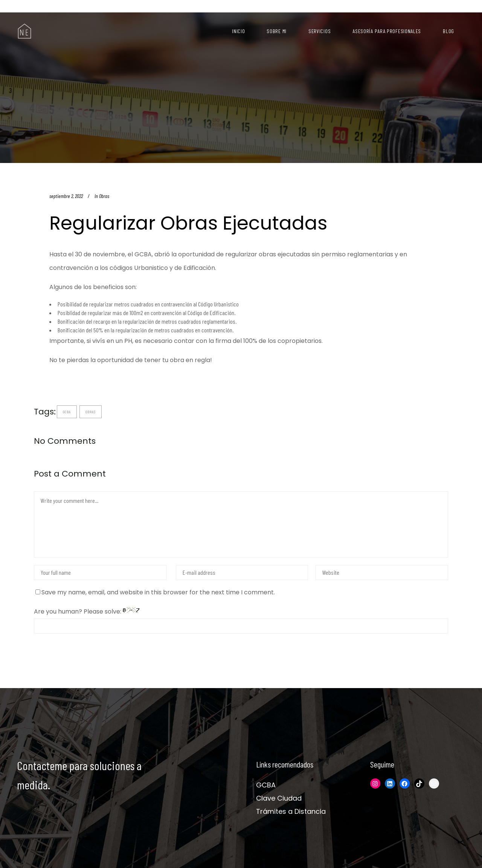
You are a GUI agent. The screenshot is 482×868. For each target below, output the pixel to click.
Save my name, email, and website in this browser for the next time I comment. (158, 592)
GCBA (266, 785)
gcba (67, 412)
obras (91, 412)
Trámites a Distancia (291, 811)
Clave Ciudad (279, 798)
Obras (104, 196)
